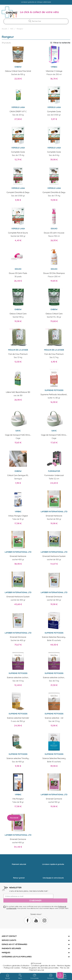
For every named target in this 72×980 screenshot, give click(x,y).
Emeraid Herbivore (54, 516)
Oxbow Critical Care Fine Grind (18, 71)
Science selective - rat (54, 718)
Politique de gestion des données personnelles (40, 968)
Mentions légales (64, 966)
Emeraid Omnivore (54, 597)
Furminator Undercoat (54, 475)
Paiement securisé (37, 970)
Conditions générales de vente (43, 966)
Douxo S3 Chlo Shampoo (54, 273)
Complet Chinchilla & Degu (18, 192)
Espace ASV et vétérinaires (14, 944)
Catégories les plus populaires (17, 957)
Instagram (44, 920)
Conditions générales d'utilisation (16, 966)
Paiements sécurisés (11, 948)
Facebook (28, 920)
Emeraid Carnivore (54, 799)
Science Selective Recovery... (54, 637)
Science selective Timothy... (18, 758)
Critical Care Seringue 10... (18, 475)
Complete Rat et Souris (18, 233)
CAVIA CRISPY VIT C (18, 111)
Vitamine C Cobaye (54, 71)
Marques (6, 953)
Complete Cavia (54, 111)
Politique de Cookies (12, 968)
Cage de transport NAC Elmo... (18, 435)
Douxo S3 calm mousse (54, 233)
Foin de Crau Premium (18, 354)
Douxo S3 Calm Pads (18, 273)
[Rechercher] (37, 21)
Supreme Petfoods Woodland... (54, 394)
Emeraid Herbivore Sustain (54, 556)
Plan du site (65, 968)
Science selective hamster (18, 718)
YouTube (36, 920)
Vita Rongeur (18, 799)
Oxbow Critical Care (18, 314)
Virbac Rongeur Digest (18, 516)
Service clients (9, 940)
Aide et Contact (9, 936)
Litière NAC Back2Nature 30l (18, 392)
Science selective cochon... (18, 677)
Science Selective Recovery (54, 758)
